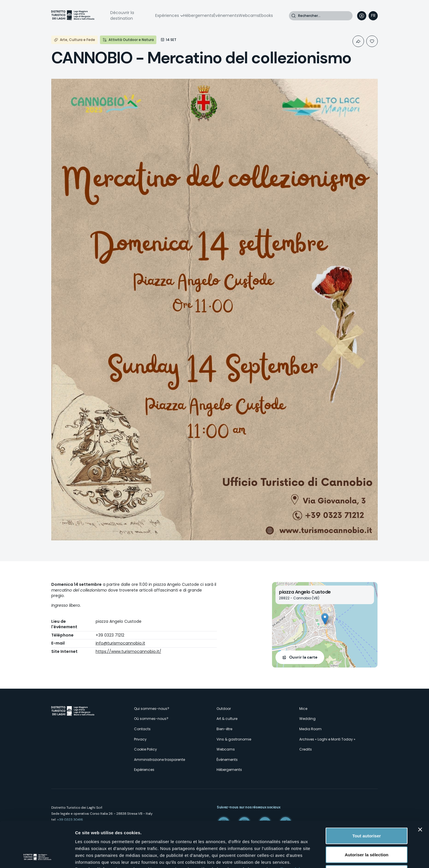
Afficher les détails (315, 857)
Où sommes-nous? (151, 719)
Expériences (167, 15)
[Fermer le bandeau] (420, 787)
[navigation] (373, 16)
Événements (226, 15)
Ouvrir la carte (303, 657)
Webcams (249, 15)
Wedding (307, 719)
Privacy (140, 739)
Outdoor (224, 709)
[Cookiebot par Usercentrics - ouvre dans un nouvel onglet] (37, 857)
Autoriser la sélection (367, 812)
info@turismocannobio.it (120, 643)
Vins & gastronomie (234, 739)
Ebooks (266, 15)
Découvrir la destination (122, 15)
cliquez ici (289, 826)
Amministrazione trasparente (160, 760)
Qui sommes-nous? (152, 709)
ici (200, 833)
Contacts (142, 729)
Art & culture (227, 719)
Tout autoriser (367, 793)
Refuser (367, 830)
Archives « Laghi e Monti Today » (327, 739)
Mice (303, 709)
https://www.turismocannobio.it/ (128, 651)
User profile (362, 16)
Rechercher (294, 16)
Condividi (358, 41)
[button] (325, 619)
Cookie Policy (145, 749)
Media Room (310, 729)
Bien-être (224, 729)
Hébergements (198, 15)
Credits (306, 749)
